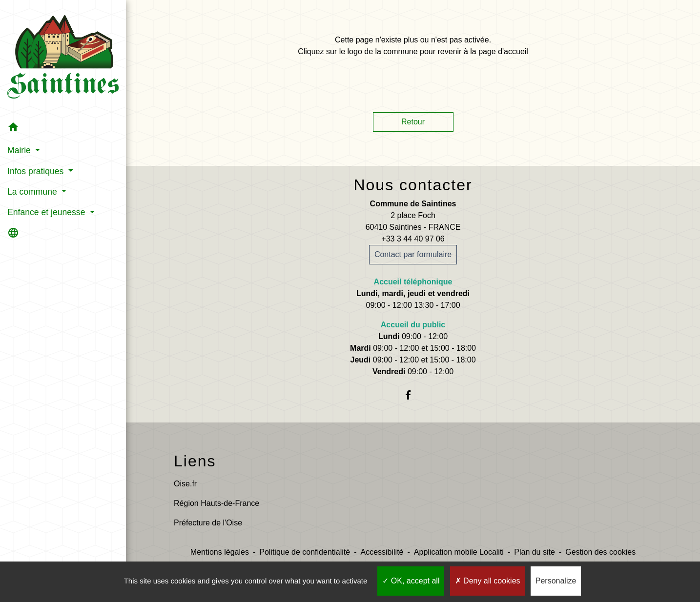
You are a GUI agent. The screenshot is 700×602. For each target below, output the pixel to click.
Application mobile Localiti (459, 552)
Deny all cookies (488, 581)
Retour (413, 122)
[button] (63, 129)
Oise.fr (185, 484)
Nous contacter (413, 185)
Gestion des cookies (600, 552)
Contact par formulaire (413, 254)
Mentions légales (220, 552)
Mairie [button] (20, 150)
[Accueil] (63, 59)
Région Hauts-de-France (216, 503)
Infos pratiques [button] (37, 171)
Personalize (556, 581)
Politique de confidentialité (305, 552)
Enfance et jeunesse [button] (47, 212)
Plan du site (535, 552)
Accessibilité (382, 552)
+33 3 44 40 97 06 (413, 239)
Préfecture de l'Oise (208, 523)
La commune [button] (33, 192)
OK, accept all (411, 581)
